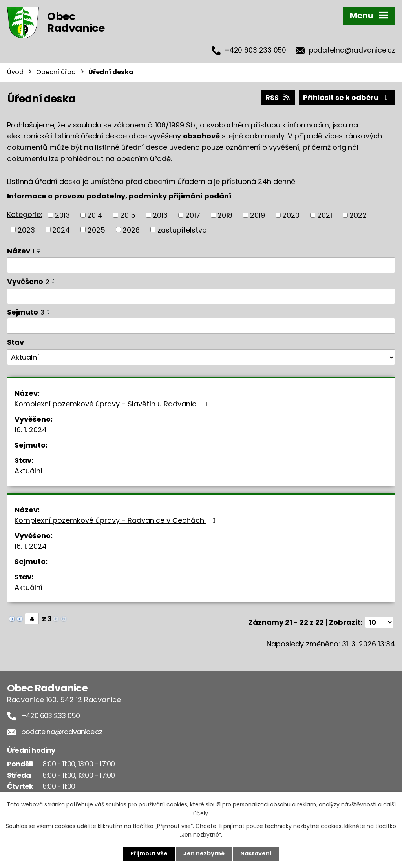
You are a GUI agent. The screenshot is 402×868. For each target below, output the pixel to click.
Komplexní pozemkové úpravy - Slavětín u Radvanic (113, 404)
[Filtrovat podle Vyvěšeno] (201, 297)
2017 (193, 215)
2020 (291, 215)
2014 (95, 215)
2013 (62, 215)
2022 (358, 215)
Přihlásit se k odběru (347, 97)
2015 (128, 215)
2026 (131, 230)
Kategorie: (25, 214)
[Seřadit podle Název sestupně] (39, 252)
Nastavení (256, 853)
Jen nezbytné (204, 853)
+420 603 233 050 (256, 50)
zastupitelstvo (182, 230)
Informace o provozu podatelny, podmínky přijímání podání (119, 196)
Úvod (15, 72)
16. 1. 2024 (31, 430)
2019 (258, 215)
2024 (61, 230)
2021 (325, 215)
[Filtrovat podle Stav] (201, 357)
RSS (278, 97)
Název (21, 251)
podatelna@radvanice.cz (352, 50)
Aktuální (28, 471)
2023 (26, 230)
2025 (96, 230)
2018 (225, 215)
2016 (160, 215)
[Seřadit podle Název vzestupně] (39, 249)
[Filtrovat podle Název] (201, 265)
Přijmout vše (149, 853)
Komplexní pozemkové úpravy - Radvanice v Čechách (117, 520)
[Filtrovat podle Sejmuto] (201, 326)
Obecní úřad (56, 72)
